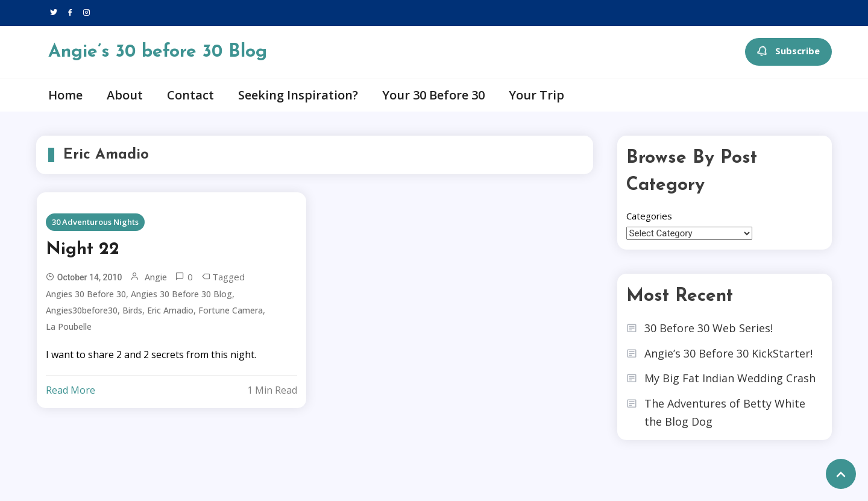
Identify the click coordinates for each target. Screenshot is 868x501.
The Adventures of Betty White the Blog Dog (725, 413)
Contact (190, 95)
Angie (156, 277)
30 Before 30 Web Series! (709, 328)
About (125, 95)
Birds (132, 310)
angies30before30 (82, 310)
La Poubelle (69, 326)
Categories (649, 216)
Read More (71, 390)
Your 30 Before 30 (433, 95)
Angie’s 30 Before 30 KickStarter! (728, 353)
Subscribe (788, 52)
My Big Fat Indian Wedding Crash (730, 378)
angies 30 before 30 (86, 294)
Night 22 (83, 250)
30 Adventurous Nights (95, 222)
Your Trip (536, 95)
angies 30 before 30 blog (181, 294)
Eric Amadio (170, 310)
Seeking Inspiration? (298, 95)
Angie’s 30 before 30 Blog (158, 52)
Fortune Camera (231, 310)
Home (65, 95)
